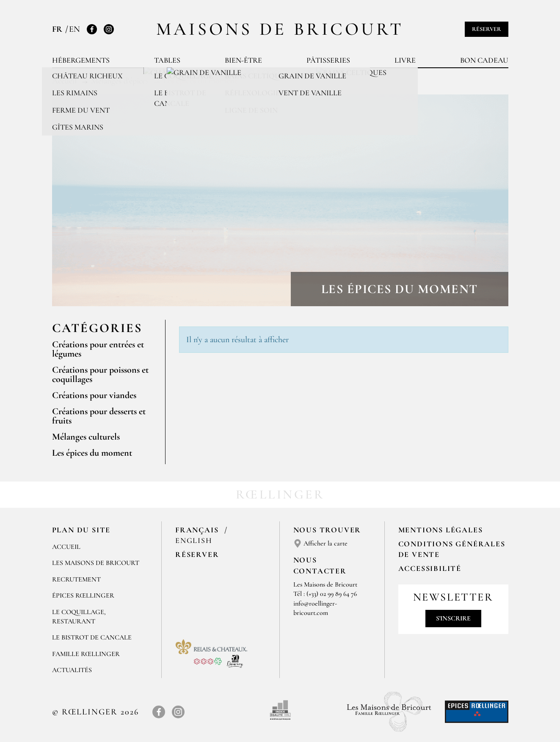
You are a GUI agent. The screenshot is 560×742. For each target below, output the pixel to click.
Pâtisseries (328, 60)
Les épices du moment (92, 453)
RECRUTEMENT (76, 579)
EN (74, 29)
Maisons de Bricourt (280, 29)
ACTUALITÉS (72, 670)
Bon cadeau (484, 60)
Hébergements (81, 60)
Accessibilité (430, 568)
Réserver (487, 29)
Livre (405, 60)
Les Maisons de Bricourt (96, 563)
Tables (167, 60)
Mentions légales (441, 530)
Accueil (66, 547)
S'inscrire (453, 618)
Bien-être (243, 60)
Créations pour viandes (94, 395)
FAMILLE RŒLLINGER (86, 654)
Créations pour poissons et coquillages (100, 374)
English (194, 540)
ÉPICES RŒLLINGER (83, 595)
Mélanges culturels (86, 437)
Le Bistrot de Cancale (92, 637)
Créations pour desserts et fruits (99, 416)
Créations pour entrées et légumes (98, 349)
